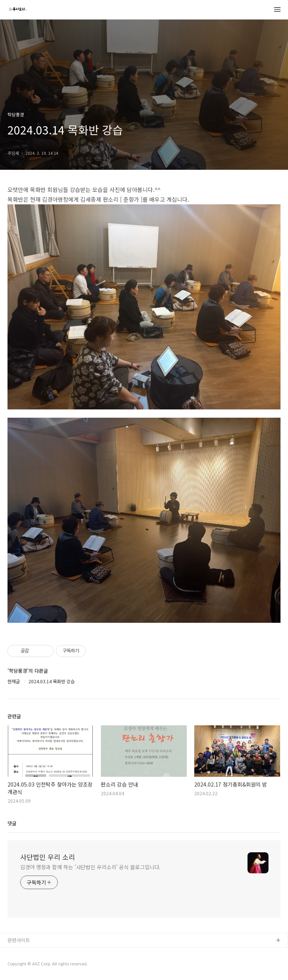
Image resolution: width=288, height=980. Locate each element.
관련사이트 (19, 940)
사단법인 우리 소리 (48, 857)
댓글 (12, 823)
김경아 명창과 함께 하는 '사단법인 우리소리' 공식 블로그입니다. (90, 867)
